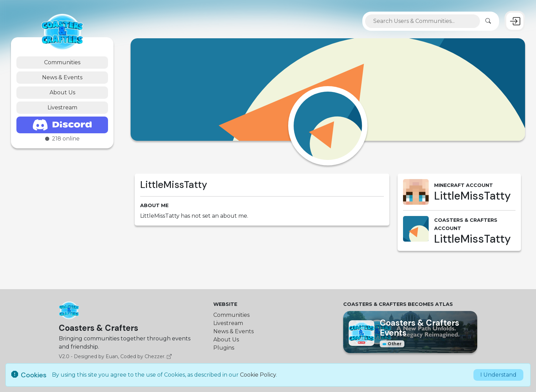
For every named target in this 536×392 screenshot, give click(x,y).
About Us (62, 92)
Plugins (224, 348)
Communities (62, 62)
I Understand (498, 375)
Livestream (62, 107)
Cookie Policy (258, 375)
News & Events (62, 77)
